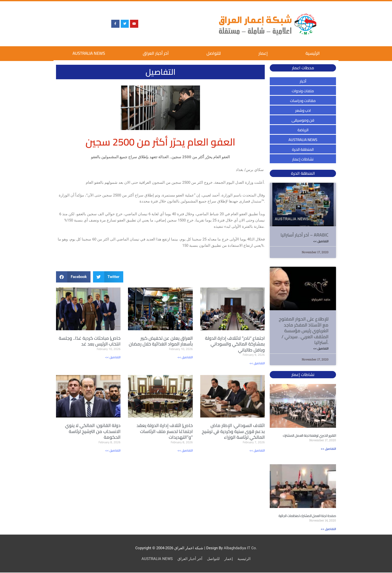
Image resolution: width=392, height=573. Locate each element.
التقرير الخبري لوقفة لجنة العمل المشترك (309, 436)
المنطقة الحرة (303, 149)
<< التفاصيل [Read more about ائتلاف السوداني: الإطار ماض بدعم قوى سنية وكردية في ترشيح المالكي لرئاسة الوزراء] (257, 451)
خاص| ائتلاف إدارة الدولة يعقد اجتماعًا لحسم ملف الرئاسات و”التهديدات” (165, 431)
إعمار (263, 53)
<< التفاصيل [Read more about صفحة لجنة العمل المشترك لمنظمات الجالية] (328, 529)
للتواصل (214, 53)
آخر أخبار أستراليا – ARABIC (304, 235)
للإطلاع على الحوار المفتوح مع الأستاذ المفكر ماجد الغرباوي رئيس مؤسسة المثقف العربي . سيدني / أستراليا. (304, 331)
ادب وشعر (303, 110)
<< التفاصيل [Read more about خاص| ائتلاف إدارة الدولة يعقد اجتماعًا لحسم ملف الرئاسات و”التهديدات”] (185, 451)
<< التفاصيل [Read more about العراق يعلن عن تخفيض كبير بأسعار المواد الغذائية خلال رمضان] (185, 357)
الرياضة (303, 130)
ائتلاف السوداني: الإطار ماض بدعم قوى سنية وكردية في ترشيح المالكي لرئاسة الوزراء (233, 431)
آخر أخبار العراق (156, 53)
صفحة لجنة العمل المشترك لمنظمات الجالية (307, 516)
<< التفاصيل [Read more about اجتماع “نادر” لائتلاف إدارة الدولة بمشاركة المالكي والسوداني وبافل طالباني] (257, 363)
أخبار (303, 81)
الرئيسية (313, 53)
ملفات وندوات (303, 91)
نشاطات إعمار (303, 159)
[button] (73, 277)
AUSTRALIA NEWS (89, 53)
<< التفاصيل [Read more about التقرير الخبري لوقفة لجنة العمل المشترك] (328, 449)
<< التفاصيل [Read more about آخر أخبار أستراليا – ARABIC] (321, 241)
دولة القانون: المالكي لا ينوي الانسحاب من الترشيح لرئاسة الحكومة (93, 431)
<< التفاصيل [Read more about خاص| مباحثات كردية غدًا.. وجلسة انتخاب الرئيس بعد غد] (113, 357)
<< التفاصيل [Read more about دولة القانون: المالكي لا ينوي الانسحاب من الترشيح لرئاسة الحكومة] (113, 451)
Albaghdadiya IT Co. (240, 548)
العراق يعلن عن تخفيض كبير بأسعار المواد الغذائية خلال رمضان (161, 341)
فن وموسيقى (303, 120)
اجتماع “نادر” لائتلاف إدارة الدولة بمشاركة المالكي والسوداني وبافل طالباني (235, 344)
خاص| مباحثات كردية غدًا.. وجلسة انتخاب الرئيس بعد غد (90, 341)
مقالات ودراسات (303, 101)
